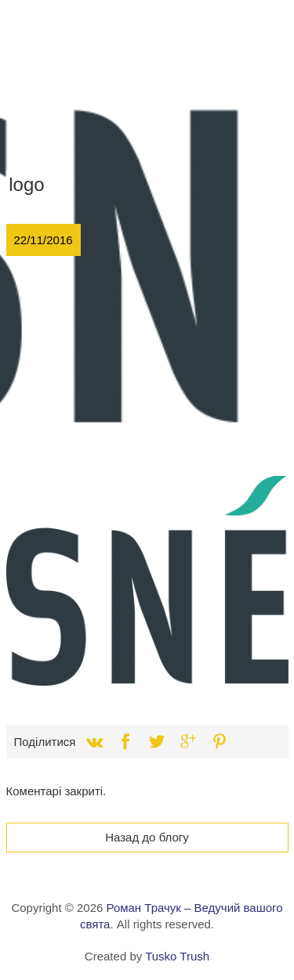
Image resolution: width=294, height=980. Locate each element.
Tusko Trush (177, 956)
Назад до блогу (147, 837)
